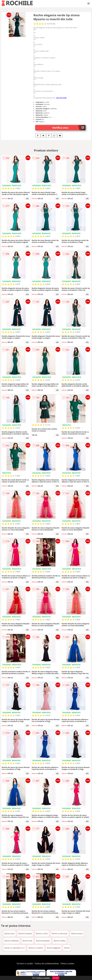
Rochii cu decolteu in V (15, 948)
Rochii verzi (10, 934)
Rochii (67, 948)
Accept (56, 978)
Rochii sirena (77, 934)
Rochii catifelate (12, 941)
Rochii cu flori (42, 934)
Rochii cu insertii (36, 948)
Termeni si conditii (25, 964)
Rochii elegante (54, 948)
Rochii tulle (27, 941)
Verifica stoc (69, 128)
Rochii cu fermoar (60, 934)
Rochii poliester (43, 941)
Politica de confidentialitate (47, 964)
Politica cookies (67, 964)
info (27, 198)
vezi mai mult (61, 98)
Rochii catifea (60, 941)
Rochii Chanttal (25, 934)
